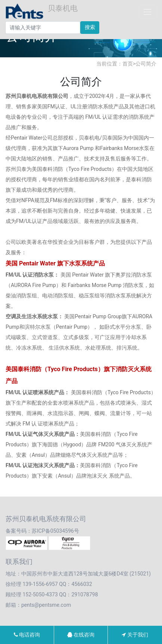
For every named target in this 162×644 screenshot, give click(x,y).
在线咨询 (81, 635)
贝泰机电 (41, 12)
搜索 (90, 27)
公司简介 (146, 64)
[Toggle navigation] (148, 12)
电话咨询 (27, 635)
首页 (128, 64)
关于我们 (135, 635)
